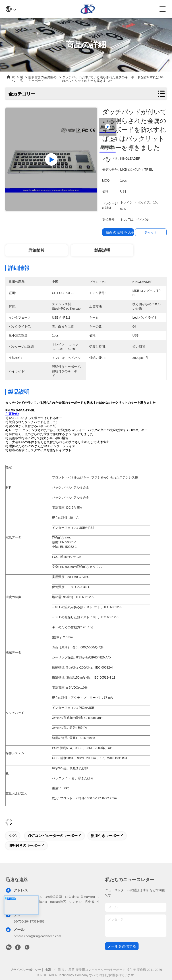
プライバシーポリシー (26, 970)
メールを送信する (122, 946)
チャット (151, 232)
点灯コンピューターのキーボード (54, 836)
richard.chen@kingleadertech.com (37, 936)
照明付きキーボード (107, 836)
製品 (21, 79)
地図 (48, 970)
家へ (13, 79)
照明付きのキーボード (26, 846)
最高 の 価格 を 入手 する (124, 232)
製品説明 (102, 250)
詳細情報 (37, 250)
